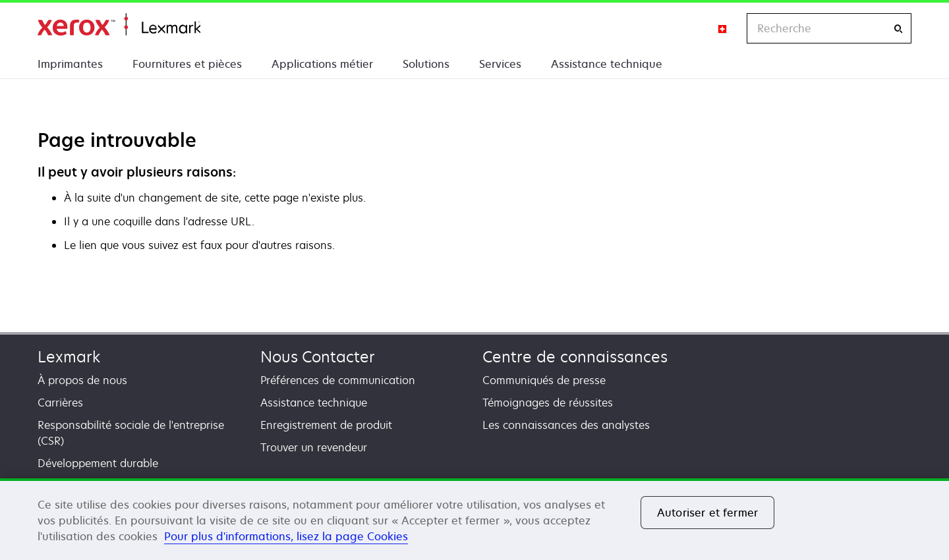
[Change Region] (723, 28)
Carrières (60, 403)
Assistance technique (607, 64)
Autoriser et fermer (707, 513)
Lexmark (69, 357)
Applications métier (322, 64)
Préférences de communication (338, 380)
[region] (474, 519)
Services (500, 64)
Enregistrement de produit (326, 425)
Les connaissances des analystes (566, 425)
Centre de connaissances (575, 357)
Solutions (426, 64)
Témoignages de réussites (548, 403)
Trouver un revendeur (314, 447)
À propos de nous (82, 380)
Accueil (119, 25)
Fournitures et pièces (187, 64)
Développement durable (98, 463)
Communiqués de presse (544, 380)
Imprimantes (70, 64)
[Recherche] (898, 29)
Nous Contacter (318, 357)
